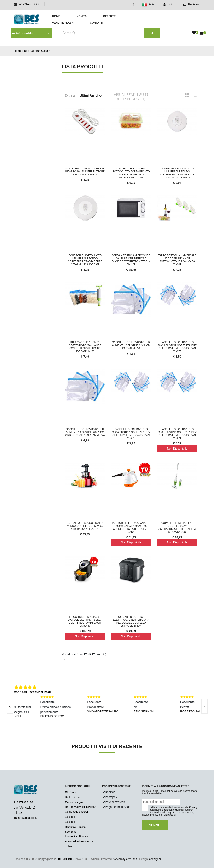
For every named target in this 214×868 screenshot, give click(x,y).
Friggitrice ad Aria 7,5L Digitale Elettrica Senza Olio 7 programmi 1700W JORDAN (85, 621)
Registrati (191, 4)
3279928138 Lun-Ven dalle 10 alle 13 (25, 808)
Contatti (97, 23)
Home (56, 16)
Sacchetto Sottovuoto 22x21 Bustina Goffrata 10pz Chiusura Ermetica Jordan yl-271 (177, 434)
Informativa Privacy (77, 836)
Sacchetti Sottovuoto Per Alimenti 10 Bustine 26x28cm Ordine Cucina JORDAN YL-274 (85, 432)
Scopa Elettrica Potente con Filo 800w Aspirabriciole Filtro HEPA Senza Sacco (177, 528)
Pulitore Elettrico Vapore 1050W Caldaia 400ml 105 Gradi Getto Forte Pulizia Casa (131, 528)
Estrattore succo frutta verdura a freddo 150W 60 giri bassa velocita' (85, 526)
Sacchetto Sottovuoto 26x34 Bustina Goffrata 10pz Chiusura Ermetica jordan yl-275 (131, 434)
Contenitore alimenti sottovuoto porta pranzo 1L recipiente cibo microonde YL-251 (131, 173)
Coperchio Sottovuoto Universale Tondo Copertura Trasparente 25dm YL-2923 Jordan (85, 260)
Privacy (193, 807)
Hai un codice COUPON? (80, 807)
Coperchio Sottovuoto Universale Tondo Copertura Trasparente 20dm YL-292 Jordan (177, 173)
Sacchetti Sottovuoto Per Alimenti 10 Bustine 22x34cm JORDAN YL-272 (131, 345)
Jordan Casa (40, 51)
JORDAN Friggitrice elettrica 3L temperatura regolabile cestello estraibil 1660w (131, 621)
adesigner (155, 859)
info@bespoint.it (29, 4)
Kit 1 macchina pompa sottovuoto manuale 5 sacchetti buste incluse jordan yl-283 (85, 347)
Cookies (70, 817)
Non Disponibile (177, 449)
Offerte (109, 16)
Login (168, 4)
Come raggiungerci (76, 812)
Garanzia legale (74, 802)
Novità (82, 16)
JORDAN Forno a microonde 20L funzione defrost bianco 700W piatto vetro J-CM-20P (131, 260)
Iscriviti (155, 825)
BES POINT (65, 859)
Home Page (22, 51)
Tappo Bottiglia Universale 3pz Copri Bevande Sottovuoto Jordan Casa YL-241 (177, 260)
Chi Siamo (71, 792)
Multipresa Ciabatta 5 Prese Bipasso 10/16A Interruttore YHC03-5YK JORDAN (85, 172)
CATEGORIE (22, 33)
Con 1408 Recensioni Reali (32, 692)
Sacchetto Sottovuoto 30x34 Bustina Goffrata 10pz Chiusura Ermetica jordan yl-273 (177, 347)
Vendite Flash (63, 23)
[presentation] (204, 706)
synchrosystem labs (125, 859)
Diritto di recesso (75, 797)
